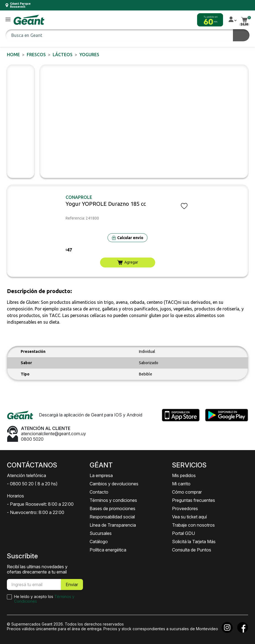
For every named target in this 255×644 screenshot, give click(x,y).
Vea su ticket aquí (189, 517)
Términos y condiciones (113, 500)
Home (13, 55)
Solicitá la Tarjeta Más (194, 542)
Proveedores (185, 508)
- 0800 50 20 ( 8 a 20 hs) (32, 484)
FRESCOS (36, 55)
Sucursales (101, 533)
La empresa (101, 475)
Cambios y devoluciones (114, 484)
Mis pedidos (184, 475)
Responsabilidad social (112, 517)
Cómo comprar (187, 492)
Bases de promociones (112, 508)
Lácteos (63, 55)
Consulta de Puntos (192, 550)
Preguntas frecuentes (194, 500)
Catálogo (99, 542)
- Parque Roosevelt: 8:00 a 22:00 (40, 504)
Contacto (99, 492)
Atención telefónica (26, 475)
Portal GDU (183, 533)
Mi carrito (181, 484)
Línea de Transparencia (113, 525)
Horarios (15, 496)
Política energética (108, 550)
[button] (8, 20)
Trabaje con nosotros (193, 525)
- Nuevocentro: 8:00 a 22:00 (36, 512)
